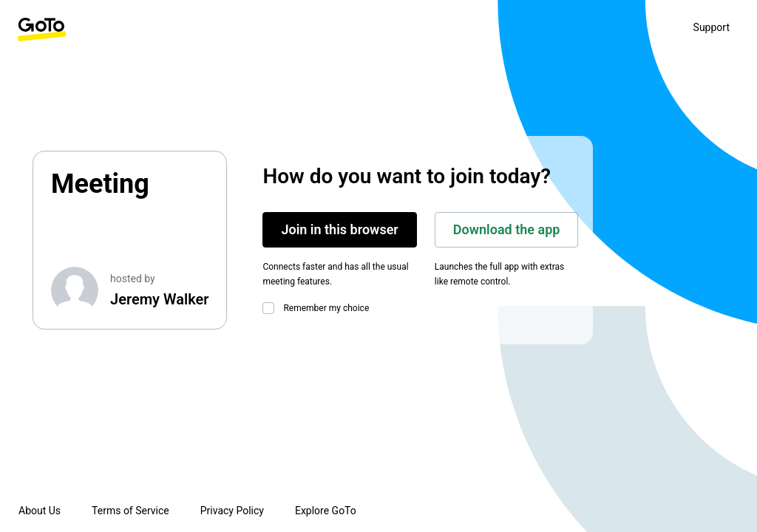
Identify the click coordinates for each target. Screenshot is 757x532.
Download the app (507, 229)
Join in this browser (339, 229)
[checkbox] (271, 308)
